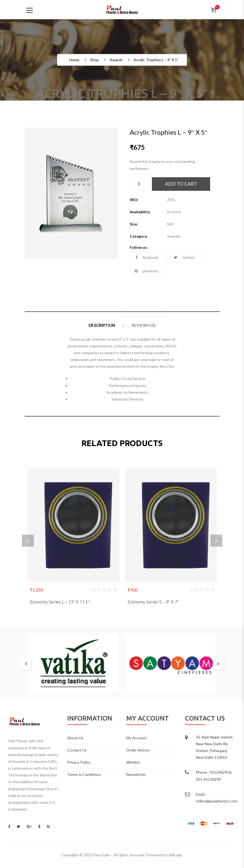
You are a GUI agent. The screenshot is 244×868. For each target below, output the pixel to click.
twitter (184, 257)
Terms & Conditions (84, 774)
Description (102, 325)
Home (74, 60)
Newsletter (136, 774)
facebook (147, 257)
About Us (75, 738)
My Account (136, 738)
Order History (138, 750)
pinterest (147, 271)
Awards (116, 60)
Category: (139, 236)
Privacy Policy (79, 762)
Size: (134, 224)
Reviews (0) (144, 325)
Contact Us (77, 750)
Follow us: (139, 247)
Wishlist (133, 762)
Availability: (140, 212)
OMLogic (175, 855)
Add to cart (181, 184)
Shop (95, 60)
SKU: (134, 200)
